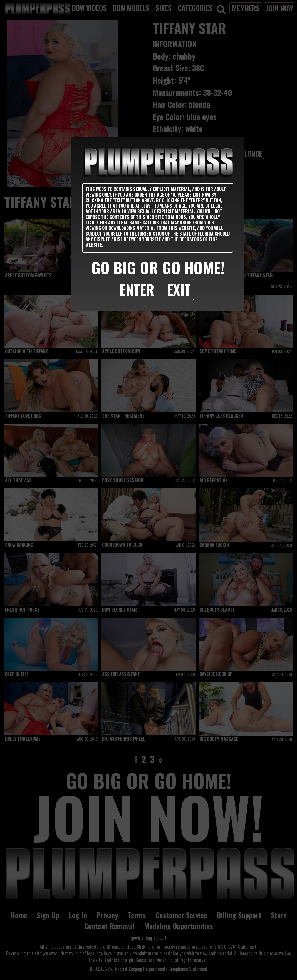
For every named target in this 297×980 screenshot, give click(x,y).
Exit (179, 289)
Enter (137, 289)
